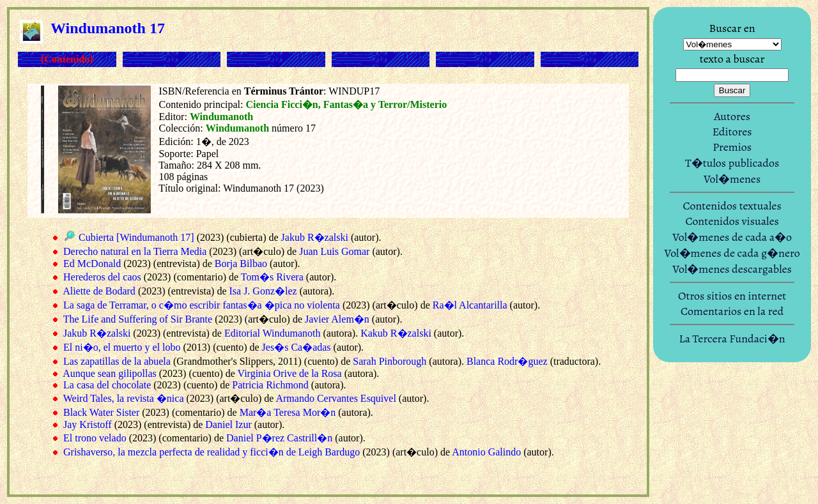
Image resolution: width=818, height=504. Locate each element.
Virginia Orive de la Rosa (290, 373)
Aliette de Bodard (99, 291)
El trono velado (95, 438)
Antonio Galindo (486, 452)
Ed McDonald (92, 263)
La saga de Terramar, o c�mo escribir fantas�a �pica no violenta (202, 305)
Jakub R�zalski (315, 237)
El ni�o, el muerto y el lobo (122, 347)
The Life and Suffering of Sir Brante (138, 319)
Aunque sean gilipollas (110, 373)
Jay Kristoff (88, 424)
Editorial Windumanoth (273, 333)
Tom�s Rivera (272, 277)
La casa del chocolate (107, 385)
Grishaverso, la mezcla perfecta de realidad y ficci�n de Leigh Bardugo (212, 452)
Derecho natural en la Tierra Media (135, 251)
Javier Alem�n (337, 319)
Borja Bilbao (241, 263)
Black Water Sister (101, 412)
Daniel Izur (228, 424)
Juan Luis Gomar (334, 251)
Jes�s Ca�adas (297, 347)
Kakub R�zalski (396, 333)
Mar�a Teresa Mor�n (288, 412)
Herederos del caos (102, 277)
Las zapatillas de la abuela (117, 361)
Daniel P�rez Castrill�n (279, 438)
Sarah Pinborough (390, 361)
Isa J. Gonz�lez (263, 291)
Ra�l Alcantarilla (470, 305)
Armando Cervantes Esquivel (336, 398)
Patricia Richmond (270, 385)
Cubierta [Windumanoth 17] (136, 237)
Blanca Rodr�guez (507, 361)
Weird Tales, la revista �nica (124, 398)
